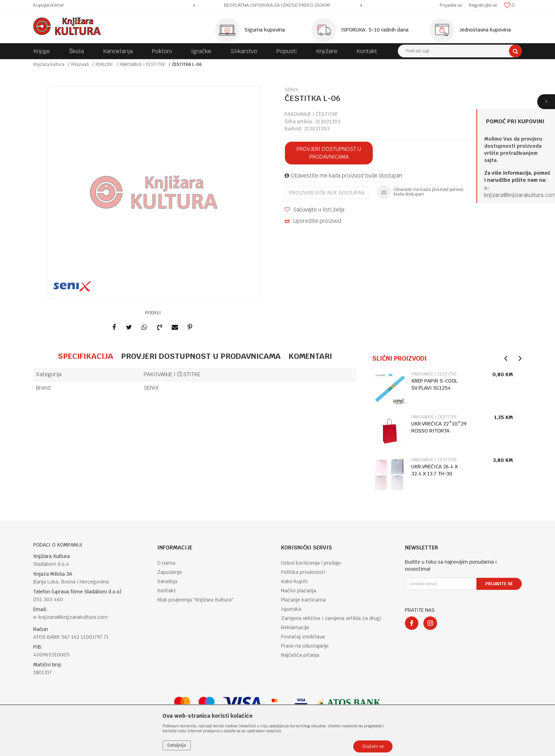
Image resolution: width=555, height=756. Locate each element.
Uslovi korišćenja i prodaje (311, 563)
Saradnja (167, 581)
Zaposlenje (170, 572)
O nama (166, 563)
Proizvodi (80, 64)
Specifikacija (85, 356)
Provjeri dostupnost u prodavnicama (329, 153)
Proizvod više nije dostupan (327, 193)
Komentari (310, 356)
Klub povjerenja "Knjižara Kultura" (195, 600)
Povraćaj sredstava (303, 637)
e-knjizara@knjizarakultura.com (70, 617)
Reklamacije (295, 627)
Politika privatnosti (303, 572)
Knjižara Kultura (49, 64)
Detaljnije (177, 745)
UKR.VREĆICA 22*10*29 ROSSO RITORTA (439, 427)
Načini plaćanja (299, 591)
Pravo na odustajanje (305, 646)
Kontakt (167, 591)
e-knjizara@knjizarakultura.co (518, 191)
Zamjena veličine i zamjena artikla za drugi (331, 618)
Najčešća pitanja (300, 655)
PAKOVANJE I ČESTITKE (142, 64)
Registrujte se (483, 5)
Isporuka (291, 609)
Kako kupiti (294, 581)
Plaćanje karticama (303, 600)
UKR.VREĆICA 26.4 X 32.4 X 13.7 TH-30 (434, 470)
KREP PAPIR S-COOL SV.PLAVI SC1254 (434, 384)
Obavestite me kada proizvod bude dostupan (343, 176)
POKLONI (104, 64)
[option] (278, 5)
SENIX (151, 388)
